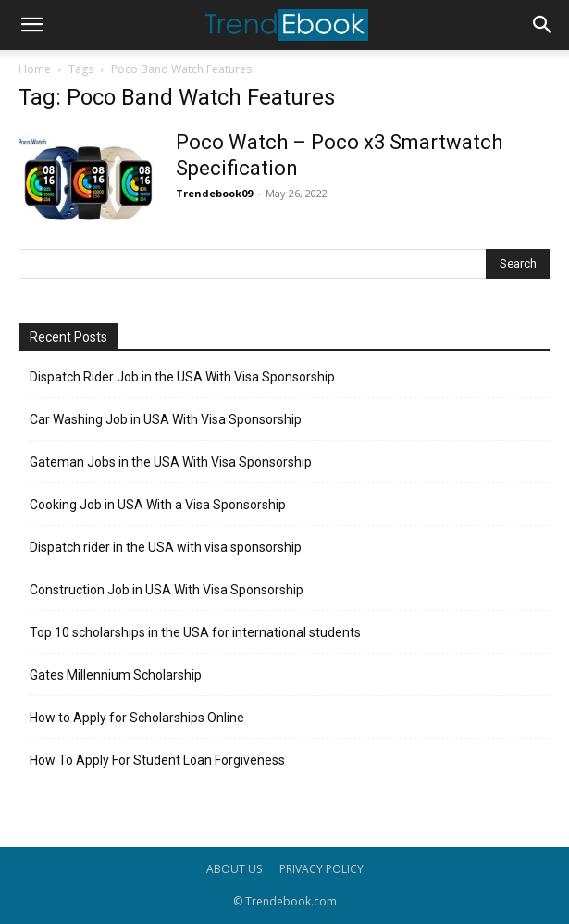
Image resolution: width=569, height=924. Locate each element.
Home (35, 69)
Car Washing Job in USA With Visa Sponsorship (166, 419)
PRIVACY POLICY (322, 869)
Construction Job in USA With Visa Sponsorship (167, 590)
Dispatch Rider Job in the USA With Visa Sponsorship (182, 377)
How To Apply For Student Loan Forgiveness (157, 760)
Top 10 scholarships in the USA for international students (195, 632)
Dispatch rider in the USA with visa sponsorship (166, 547)
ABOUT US (234, 869)
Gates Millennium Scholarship (116, 675)
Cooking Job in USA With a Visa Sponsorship (158, 505)
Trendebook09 (214, 193)
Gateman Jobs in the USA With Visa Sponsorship (171, 462)
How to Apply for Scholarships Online (137, 718)
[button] (31, 25)
